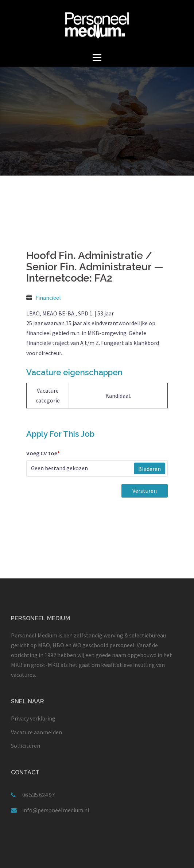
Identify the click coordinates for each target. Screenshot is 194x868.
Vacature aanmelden (36, 732)
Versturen (145, 491)
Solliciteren (26, 746)
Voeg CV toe (43, 453)
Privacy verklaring (33, 718)
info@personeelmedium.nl (56, 810)
